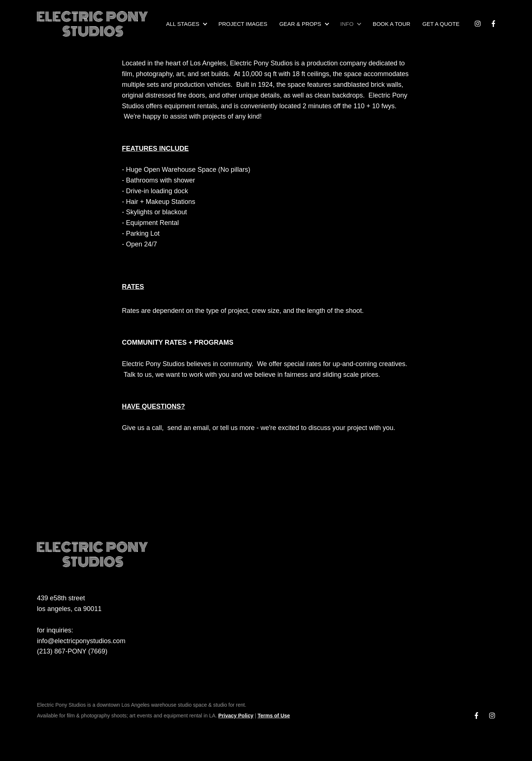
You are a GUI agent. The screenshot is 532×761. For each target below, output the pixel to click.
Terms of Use (274, 716)
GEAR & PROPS (300, 24)
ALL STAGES (183, 24)
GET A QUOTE (441, 24)
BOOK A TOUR (392, 24)
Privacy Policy (236, 716)
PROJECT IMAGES (243, 24)
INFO (347, 24)
